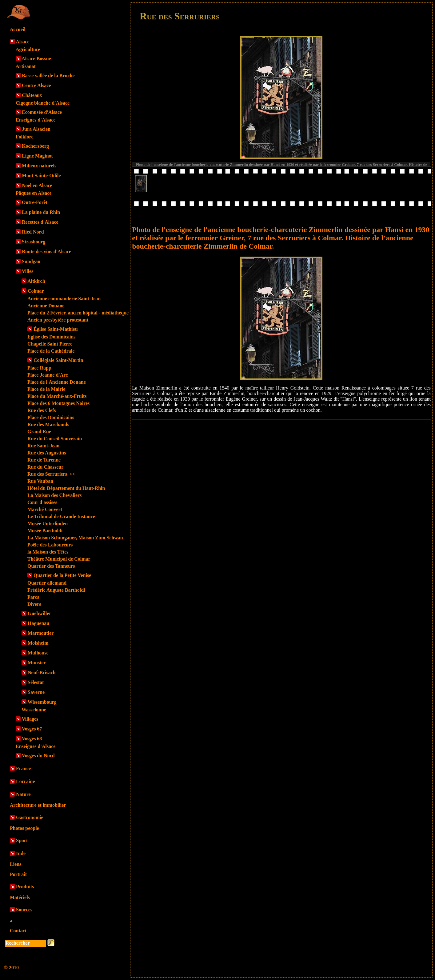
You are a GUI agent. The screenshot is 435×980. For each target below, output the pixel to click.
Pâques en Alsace (34, 193)
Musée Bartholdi (45, 531)
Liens (16, 864)
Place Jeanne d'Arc (48, 375)
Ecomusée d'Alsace (42, 112)
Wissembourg (42, 702)
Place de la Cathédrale (51, 351)
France (23, 768)
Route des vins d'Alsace (46, 252)
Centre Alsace (36, 85)
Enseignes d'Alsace (36, 120)
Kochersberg (35, 146)
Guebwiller (39, 613)
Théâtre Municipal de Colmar (59, 559)
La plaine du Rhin (41, 212)
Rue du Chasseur (45, 467)
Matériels (20, 897)
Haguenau (38, 623)
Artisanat (26, 66)
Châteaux (32, 95)
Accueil (18, 29)
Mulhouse (38, 653)
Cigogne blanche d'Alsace (43, 103)
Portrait (18, 874)
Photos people (24, 828)
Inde (21, 853)
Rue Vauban (40, 481)
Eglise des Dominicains (51, 337)
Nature (23, 794)
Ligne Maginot (37, 156)
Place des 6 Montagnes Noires (58, 403)
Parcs (33, 597)
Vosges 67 (32, 729)
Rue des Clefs (42, 410)
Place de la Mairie (46, 389)
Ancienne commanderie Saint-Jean (64, 299)
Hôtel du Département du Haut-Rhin (66, 488)
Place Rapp (39, 368)
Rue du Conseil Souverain (55, 439)
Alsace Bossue (36, 59)
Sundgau (31, 261)
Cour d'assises (42, 502)
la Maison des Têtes (48, 552)
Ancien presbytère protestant (58, 320)
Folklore (24, 137)
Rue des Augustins (47, 453)
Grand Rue (39, 432)
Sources (24, 910)
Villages (30, 719)
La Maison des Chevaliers (54, 495)
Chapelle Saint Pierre (50, 344)
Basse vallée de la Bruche (48, 76)
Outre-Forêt (35, 202)
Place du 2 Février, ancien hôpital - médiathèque (78, 313)
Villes (28, 271)
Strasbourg (34, 242)
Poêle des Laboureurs (50, 545)
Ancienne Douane (46, 306)
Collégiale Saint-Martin (58, 360)
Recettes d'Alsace (40, 222)
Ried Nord (33, 232)
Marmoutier (41, 633)
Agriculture (28, 49)
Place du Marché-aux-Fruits (57, 396)
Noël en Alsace (37, 185)
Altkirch (36, 281)
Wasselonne (34, 710)
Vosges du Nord (38, 756)
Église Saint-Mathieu (56, 329)
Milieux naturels (39, 166)
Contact (18, 931)
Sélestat (36, 682)
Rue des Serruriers (51, 474)
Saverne (36, 692)
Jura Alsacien (36, 129)
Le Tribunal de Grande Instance (61, 516)
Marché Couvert (45, 509)
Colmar (36, 291)
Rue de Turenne (44, 460)
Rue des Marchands (48, 424)
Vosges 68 (32, 739)
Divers (34, 604)
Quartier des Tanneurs (51, 566)
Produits (25, 887)
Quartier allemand (47, 583)
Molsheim (38, 643)
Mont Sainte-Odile (41, 176)
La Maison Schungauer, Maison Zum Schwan (75, 538)
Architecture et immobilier (38, 805)
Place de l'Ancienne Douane (57, 382)
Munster (37, 663)
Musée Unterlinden (48, 524)
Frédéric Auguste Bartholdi (56, 590)
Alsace (22, 42)
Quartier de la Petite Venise (62, 575)
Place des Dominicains (51, 417)
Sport (22, 840)
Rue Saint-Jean (43, 446)
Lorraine (25, 781)
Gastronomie (30, 817)
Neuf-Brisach (42, 672)
